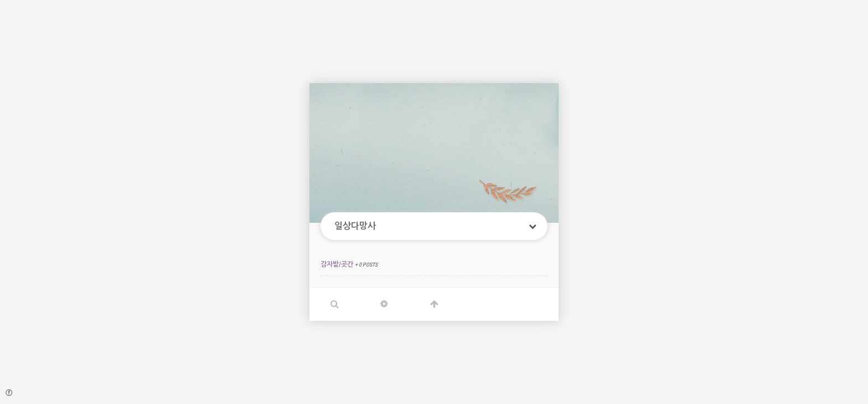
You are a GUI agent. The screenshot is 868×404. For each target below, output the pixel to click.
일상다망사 (355, 226)
